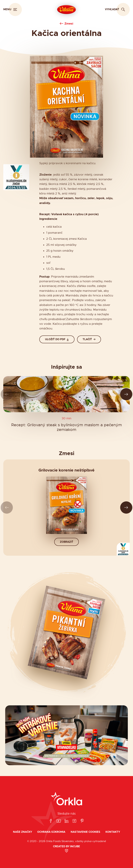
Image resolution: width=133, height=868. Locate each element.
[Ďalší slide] (126, 394)
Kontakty (113, 832)
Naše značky (23, 832)
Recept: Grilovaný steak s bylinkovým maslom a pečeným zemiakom (67, 427)
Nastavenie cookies (85, 832)
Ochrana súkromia (51, 832)
